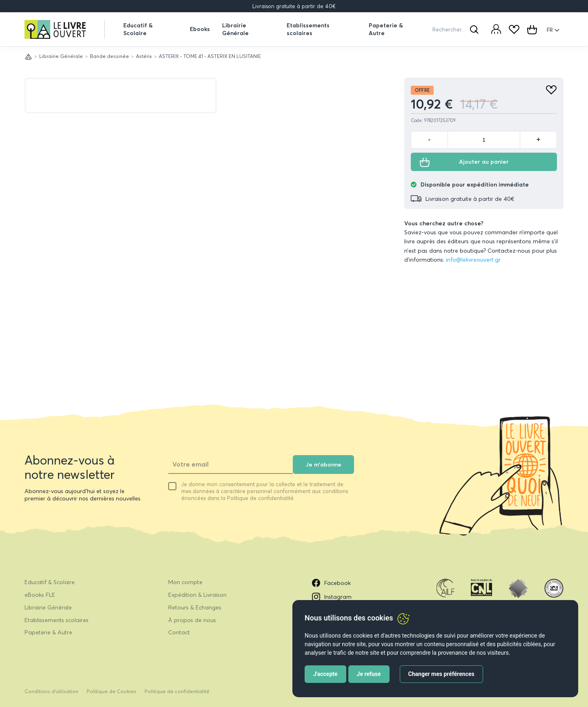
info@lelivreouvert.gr (473, 260)
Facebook (331, 583)
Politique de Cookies (111, 691)
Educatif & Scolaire (138, 29)
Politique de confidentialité (177, 691)
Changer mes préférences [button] (441, 674)
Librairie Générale (235, 29)
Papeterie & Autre (386, 29)
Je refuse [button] (369, 674)
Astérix (144, 56)
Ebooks (200, 29)
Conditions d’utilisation (51, 691)
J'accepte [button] (325, 674)
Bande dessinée (109, 56)
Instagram (332, 597)
